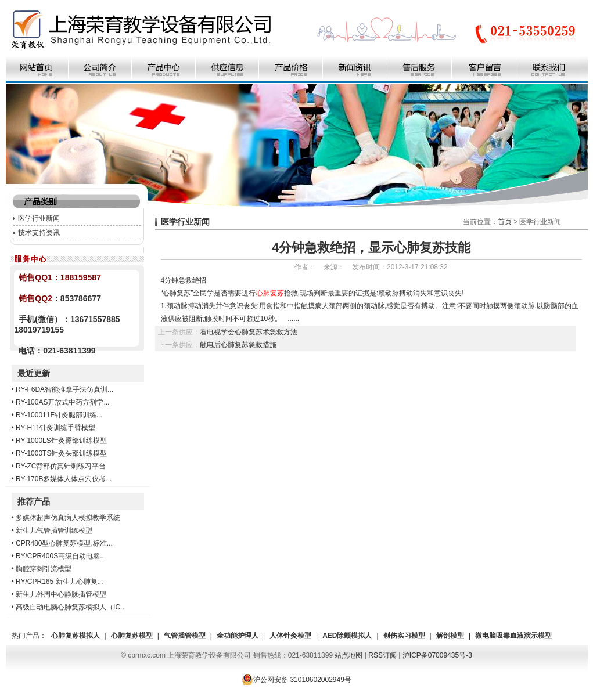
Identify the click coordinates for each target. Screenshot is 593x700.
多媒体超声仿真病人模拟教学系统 (68, 518)
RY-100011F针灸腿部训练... (59, 415)
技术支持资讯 (39, 233)
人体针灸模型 (290, 636)
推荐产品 (34, 501)
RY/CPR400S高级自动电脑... (61, 556)
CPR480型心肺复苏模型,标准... (64, 543)
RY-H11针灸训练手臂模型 (55, 428)
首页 (505, 222)
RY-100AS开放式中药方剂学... (62, 402)
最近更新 (34, 373)
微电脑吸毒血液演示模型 (513, 636)
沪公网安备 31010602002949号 (296, 680)
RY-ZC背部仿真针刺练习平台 (61, 466)
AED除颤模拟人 (347, 636)
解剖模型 (450, 636)
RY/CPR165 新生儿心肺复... (59, 582)
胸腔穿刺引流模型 (44, 569)
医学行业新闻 (39, 218)
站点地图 (348, 655)
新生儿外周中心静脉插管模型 (61, 594)
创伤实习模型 (404, 636)
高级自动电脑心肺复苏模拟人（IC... (71, 607)
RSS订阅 (382, 655)
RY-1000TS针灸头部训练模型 (61, 453)
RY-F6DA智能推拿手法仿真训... (64, 389)
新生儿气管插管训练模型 (54, 531)
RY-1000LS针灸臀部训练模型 (61, 441)
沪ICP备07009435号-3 (437, 655)
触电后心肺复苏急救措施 (238, 345)
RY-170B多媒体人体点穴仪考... (64, 479)
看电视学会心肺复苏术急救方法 (249, 332)
